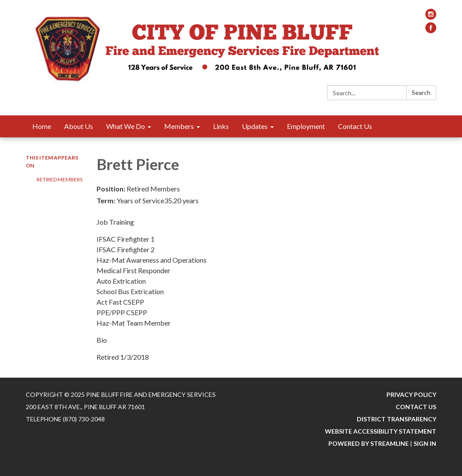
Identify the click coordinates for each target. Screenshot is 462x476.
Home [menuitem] (42, 126)
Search (421, 92)
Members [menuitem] (179, 126)
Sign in (425, 443)
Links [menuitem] (221, 126)
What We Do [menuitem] (126, 126)
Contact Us (416, 407)
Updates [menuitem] (255, 126)
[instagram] (431, 17)
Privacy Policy (411, 394)
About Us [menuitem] (79, 126)
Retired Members (60, 179)
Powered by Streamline (369, 443)
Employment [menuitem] (306, 126)
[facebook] (431, 30)
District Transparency (396, 419)
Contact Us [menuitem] (355, 126)
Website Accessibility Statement (381, 431)
